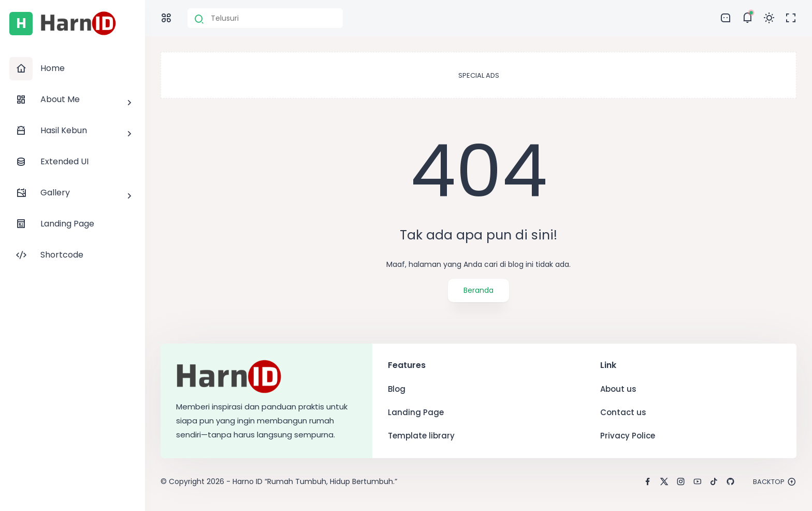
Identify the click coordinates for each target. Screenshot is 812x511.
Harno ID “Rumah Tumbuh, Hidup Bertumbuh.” (315, 481)
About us (618, 389)
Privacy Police (628, 436)
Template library (421, 436)
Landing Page (416, 412)
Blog (397, 389)
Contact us (623, 412)
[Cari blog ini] (265, 18)
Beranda (479, 290)
